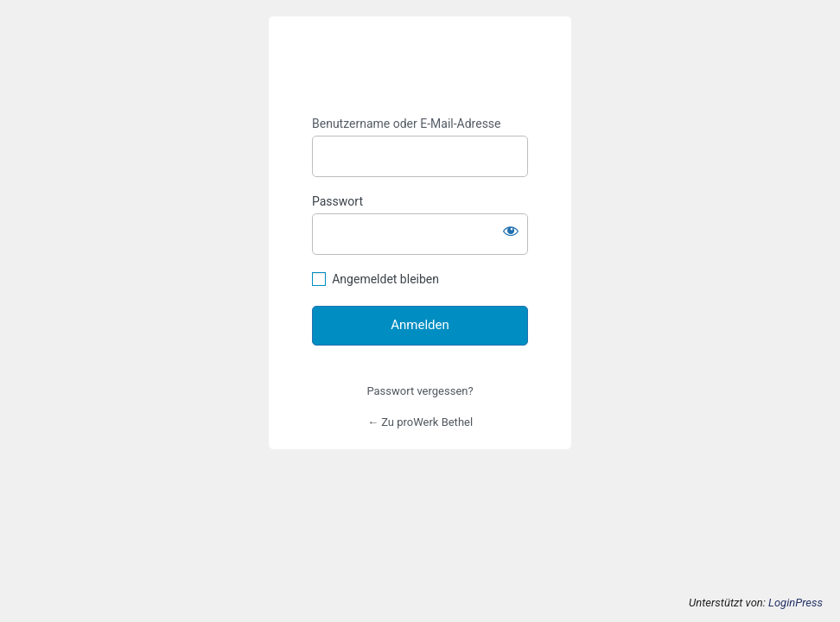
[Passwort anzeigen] (511, 231)
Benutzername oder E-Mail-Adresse (407, 124)
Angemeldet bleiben (385, 279)
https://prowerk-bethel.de (420, 67)
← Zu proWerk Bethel (420, 422)
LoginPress (795, 603)
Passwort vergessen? (420, 391)
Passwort (337, 201)
